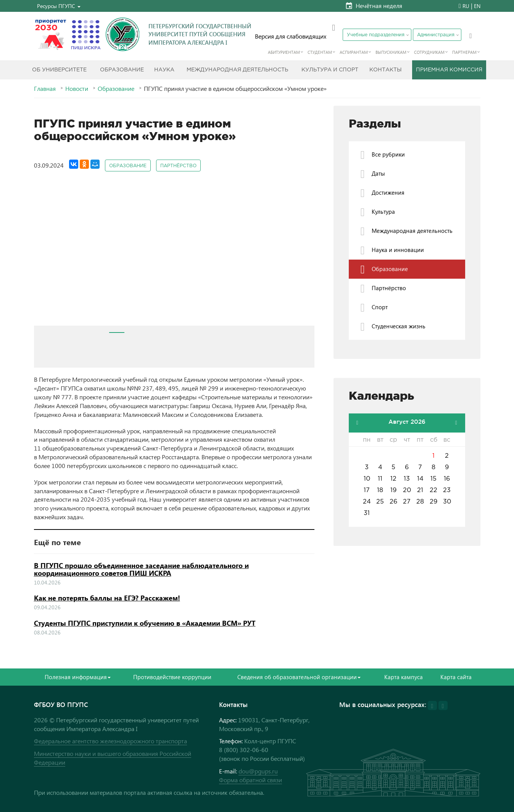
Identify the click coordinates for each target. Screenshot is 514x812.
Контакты (386, 70)
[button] (59, 6)
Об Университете (59, 70)
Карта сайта (456, 677)
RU (466, 6)
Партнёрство (178, 166)
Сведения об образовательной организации (299, 677)
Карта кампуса (404, 677)
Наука (164, 70)
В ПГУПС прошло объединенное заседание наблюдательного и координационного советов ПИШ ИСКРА (141, 569)
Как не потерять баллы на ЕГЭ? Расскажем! (107, 598)
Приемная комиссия (449, 70)
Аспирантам (354, 52)
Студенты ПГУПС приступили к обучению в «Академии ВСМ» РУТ (145, 623)
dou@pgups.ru (258, 771)
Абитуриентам (284, 52)
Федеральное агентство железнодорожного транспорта (110, 741)
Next (305, 255)
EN (477, 6)
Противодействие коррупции (172, 677)
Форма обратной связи (251, 780)
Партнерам (464, 52)
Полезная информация (78, 677)
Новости (77, 89)
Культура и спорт (330, 70)
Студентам (320, 52)
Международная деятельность (237, 70)
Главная (45, 89)
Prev (44, 255)
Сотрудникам (429, 52)
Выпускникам (391, 52)
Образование (122, 70)
